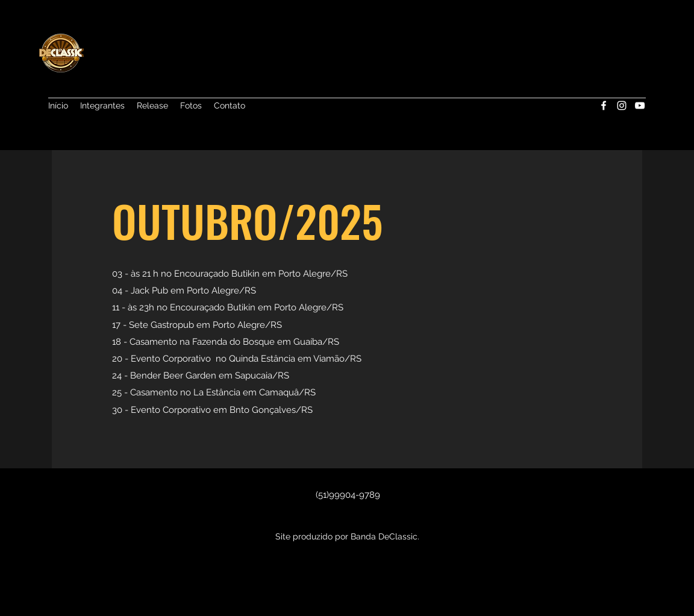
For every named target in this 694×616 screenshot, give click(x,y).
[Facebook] (604, 105)
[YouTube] (640, 105)
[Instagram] (622, 105)
